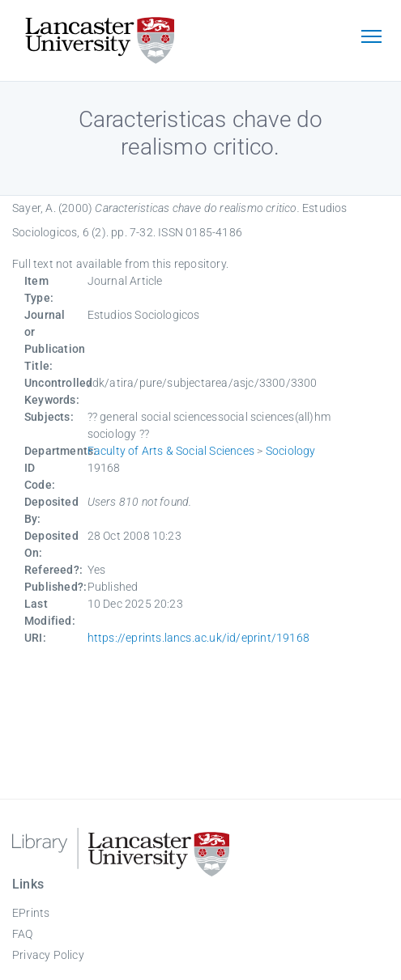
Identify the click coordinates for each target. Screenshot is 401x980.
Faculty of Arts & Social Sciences (171, 451)
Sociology (291, 451)
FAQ (23, 934)
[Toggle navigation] (371, 38)
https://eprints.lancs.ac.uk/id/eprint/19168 (199, 638)
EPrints (31, 913)
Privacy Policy (48, 955)
